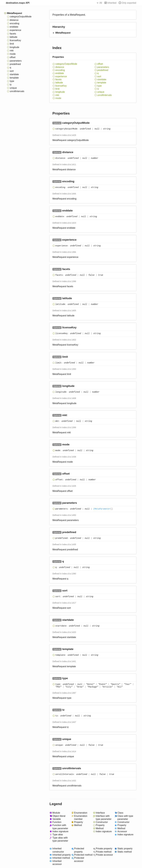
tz (11, 85)
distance (14, 20)
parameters (16, 61)
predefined (15, 64)
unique (13, 88)
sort (12, 71)
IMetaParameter (102, 509)
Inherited (112, 3)
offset (13, 57)
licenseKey (15, 40)
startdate (14, 74)
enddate (14, 27)
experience (15, 30)
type (12, 81)
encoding (14, 23)
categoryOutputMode (21, 17)
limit (12, 44)
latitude (14, 37)
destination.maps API (18, 3)
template (14, 78)
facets (13, 34)
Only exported (129, 3)
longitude (14, 47)
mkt (12, 51)
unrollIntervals (17, 91)
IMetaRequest (14, 13)
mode (13, 54)
